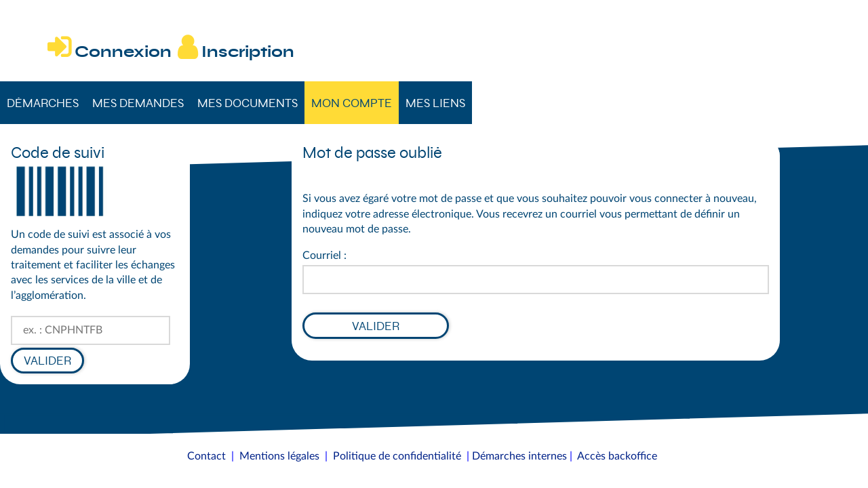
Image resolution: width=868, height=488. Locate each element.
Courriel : (324, 256)
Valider (47, 361)
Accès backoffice (617, 456)
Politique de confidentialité (397, 456)
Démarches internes (519, 456)
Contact (206, 456)
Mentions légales (279, 456)
